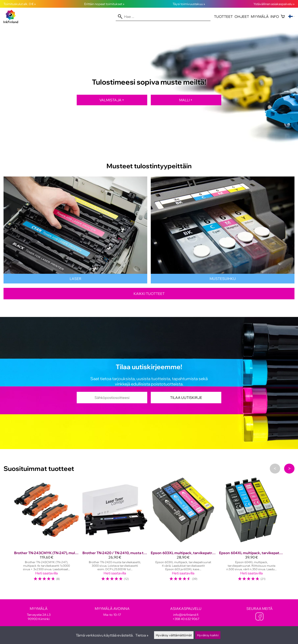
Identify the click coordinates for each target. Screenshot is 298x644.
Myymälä (260, 17)
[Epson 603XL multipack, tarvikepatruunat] (183, 531)
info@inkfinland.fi (186, 615)
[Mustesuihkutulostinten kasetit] (223, 282)
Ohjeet (242, 17)
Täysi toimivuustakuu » (189, 4)
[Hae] (163, 17)
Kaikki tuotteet (149, 294)
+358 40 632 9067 (186, 619)
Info (275, 17)
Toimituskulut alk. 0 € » (20, 4)
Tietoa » (142, 635)
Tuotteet (223, 17)
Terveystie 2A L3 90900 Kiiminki (39, 614)
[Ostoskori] (283, 17)
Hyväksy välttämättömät (174, 635)
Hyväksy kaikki (208, 635)
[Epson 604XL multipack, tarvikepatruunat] (251, 531)
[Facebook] (259, 617)
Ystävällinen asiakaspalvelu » (274, 4)
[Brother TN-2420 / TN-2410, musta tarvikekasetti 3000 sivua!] (115, 531)
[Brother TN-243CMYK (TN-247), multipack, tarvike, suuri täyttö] (47, 531)
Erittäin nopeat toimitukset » (104, 4)
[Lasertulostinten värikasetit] (75, 282)
